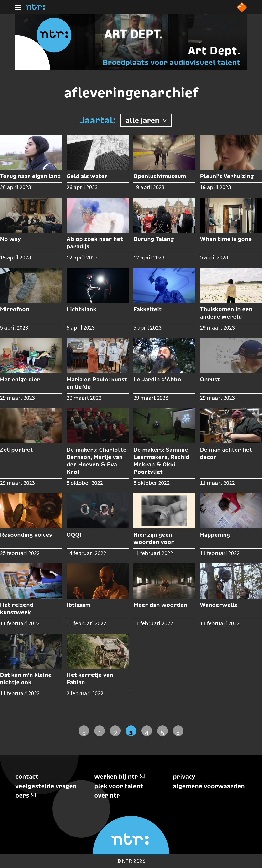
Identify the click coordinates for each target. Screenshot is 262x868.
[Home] (35, 8)
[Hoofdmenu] (18, 7)
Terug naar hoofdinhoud (262, 868)
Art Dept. (214, 50)
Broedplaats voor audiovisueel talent (171, 62)
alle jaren (146, 120)
